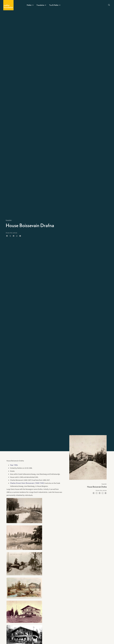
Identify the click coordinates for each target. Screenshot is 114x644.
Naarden (9, 220)
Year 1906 (14, 465)
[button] (7, 236)
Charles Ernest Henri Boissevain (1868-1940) (27, 483)
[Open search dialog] (109, 5)
